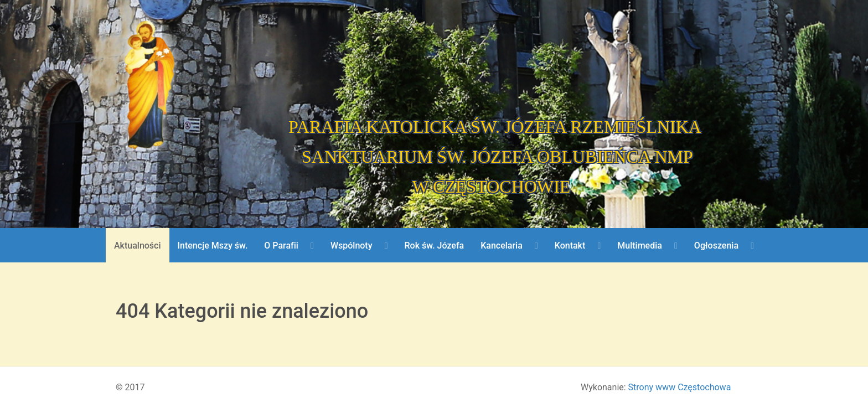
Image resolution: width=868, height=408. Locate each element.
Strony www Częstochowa (680, 387)
